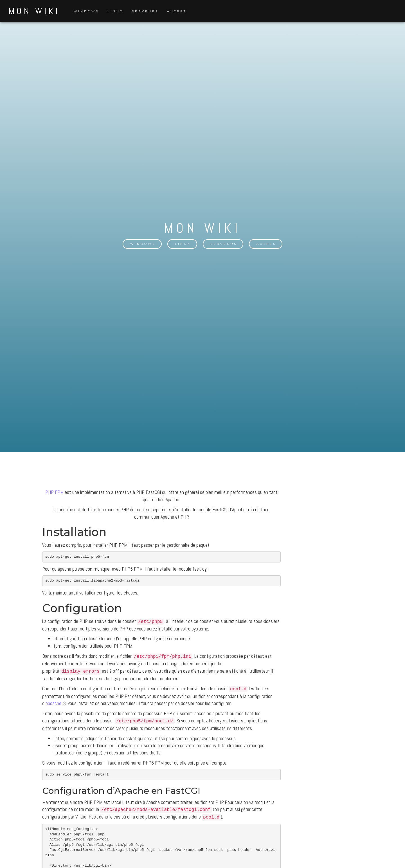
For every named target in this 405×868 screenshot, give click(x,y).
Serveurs (145, 11)
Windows (86, 11)
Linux (115, 11)
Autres (177, 11)
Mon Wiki (34, 11)
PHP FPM (54, 495)
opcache (53, 706)
